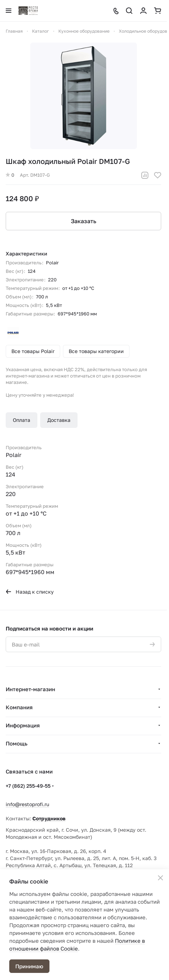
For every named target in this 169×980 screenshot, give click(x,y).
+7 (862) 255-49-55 (28, 786)
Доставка (59, 420)
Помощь (17, 743)
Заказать (84, 221)
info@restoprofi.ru (27, 804)
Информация (23, 725)
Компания (19, 707)
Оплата (22, 420)
